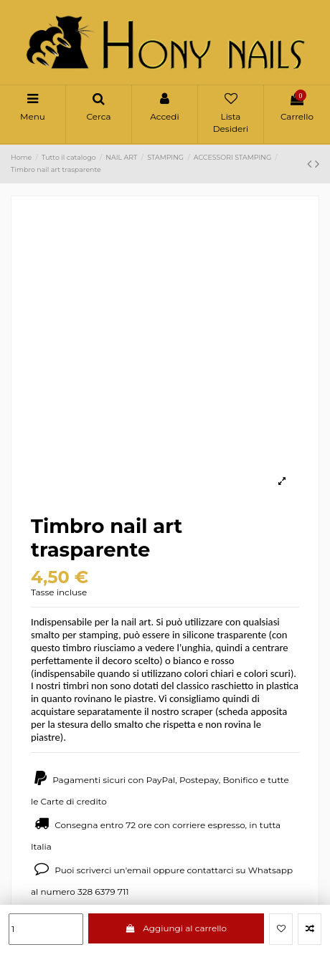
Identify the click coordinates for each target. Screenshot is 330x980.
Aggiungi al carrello (176, 928)
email (139, 870)
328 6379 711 (103, 892)
